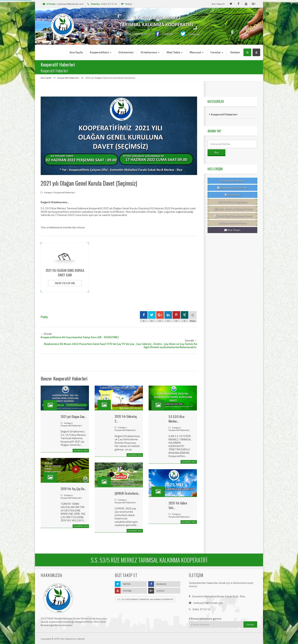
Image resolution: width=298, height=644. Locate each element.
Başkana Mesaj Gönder (232, 188)
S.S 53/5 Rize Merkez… (176, 419)
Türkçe (126, 4)
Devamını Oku (81, 451)
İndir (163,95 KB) (65, 283)
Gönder (250, 624)
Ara (216, 152)
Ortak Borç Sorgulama (232, 202)
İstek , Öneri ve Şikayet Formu (233, 209)
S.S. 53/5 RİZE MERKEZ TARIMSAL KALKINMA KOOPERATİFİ (145, 599)
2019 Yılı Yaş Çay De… (73, 489)
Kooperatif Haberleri (68, 78)
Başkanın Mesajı (232, 181)
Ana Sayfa (46, 78)
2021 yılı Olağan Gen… (73, 417)
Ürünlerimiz (232, 195)
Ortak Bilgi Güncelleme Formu (233, 216)
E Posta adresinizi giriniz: (205, 619)
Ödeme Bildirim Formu (232, 223)
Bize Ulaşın (232, 230)
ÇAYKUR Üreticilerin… (127, 493)
